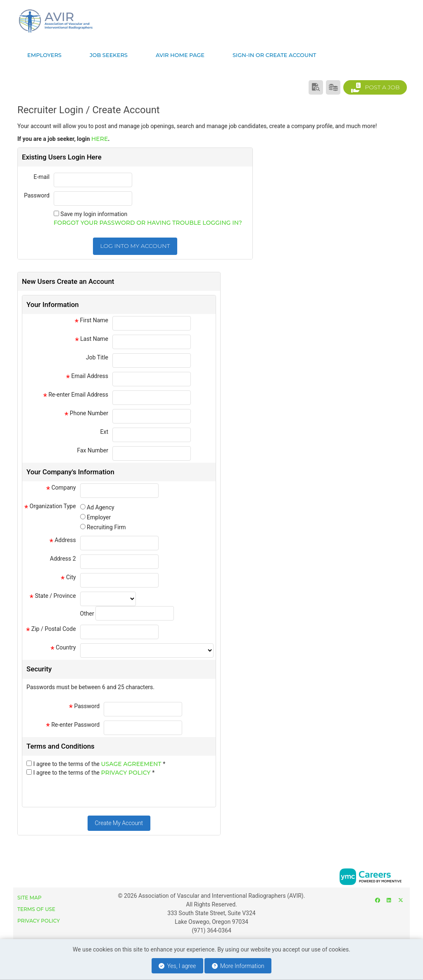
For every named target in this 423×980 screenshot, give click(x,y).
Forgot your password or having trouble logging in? (148, 223)
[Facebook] (378, 900)
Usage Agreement (132, 764)
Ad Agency (101, 507)
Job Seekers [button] (109, 55)
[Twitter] (400, 900)
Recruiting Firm (106, 527)
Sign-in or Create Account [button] (274, 55)
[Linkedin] (389, 900)
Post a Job (375, 88)
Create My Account (119, 823)
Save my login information (94, 214)
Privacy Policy (127, 773)
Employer (99, 517)
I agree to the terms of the (99, 764)
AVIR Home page (180, 55)
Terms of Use (36, 909)
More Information (238, 966)
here (100, 139)
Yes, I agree (177, 966)
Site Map (29, 898)
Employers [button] (44, 55)
